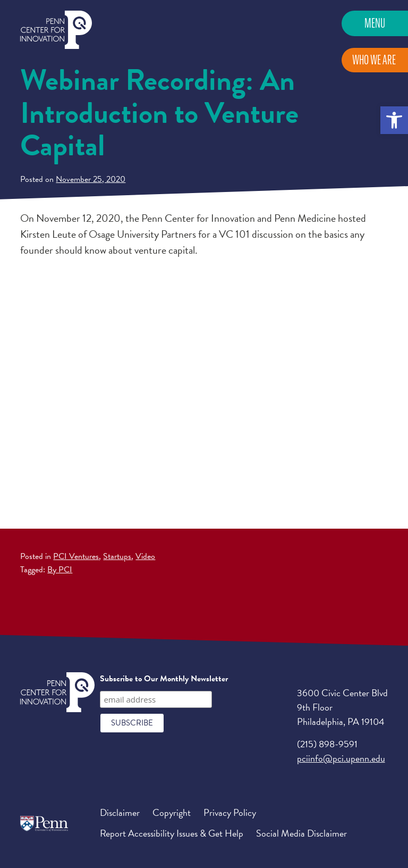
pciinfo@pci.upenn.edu (341, 758)
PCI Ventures (76, 556)
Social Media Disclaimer (301, 833)
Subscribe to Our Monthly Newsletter (164, 679)
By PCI (60, 570)
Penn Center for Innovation (56, 30)
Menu (375, 23)
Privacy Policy (230, 812)
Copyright (172, 812)
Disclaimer (120, 812)
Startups (117, 556)
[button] (394, 120)
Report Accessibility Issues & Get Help (172, 833)
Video (145, 556)
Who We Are (374, 60)
